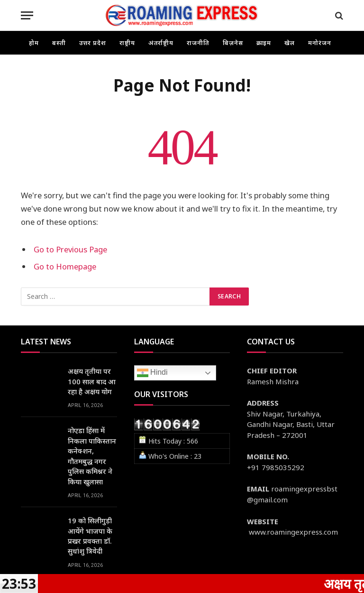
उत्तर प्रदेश (93, 43)
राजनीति (198, 43)
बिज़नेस (233, 43)
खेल (290, 43)
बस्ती (59, 43)
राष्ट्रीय (127, 43)
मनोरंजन (320, 43)
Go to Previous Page (70, 249)
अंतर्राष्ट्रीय (161, 43)
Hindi (152, 373)
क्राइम (264, 43)
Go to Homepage (65, 266)
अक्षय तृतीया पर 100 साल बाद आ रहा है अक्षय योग (92, 381)
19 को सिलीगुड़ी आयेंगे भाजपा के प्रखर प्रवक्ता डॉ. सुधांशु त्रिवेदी (90, 536)
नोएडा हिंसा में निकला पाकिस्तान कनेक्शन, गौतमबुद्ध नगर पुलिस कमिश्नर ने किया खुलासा (92, 456)
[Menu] (27, 15)
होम (34, 43)
